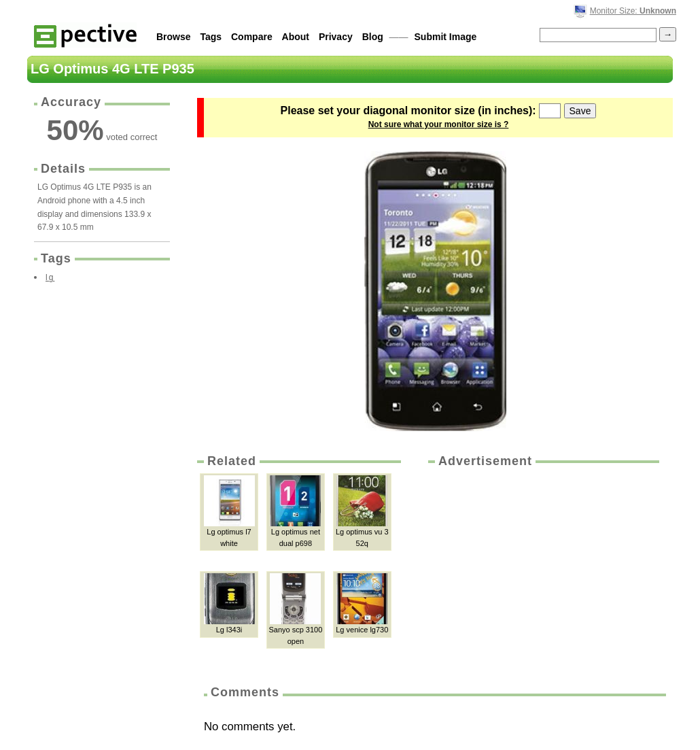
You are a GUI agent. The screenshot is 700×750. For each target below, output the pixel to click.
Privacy (336, 37)
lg (50, 277)
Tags (211, 37)
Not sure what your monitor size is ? (439, 124)
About (296, 37)
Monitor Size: (633, 11)
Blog (373, 37)
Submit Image (446, 37)
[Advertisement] (542, 572)
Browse (174, 37)
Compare (252, 37)
